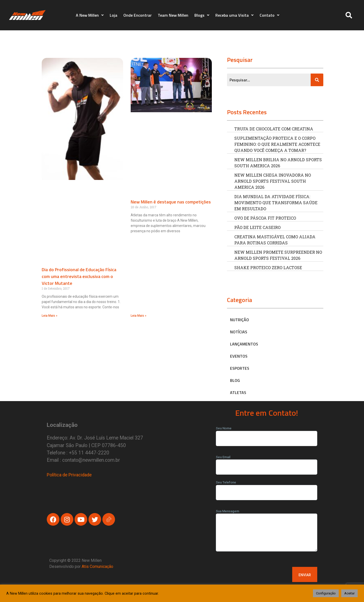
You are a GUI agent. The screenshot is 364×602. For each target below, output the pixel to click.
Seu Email (267, 462)
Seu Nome (267, 433)
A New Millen (90, 15)
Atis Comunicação (97, 566)
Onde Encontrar (138, 15)
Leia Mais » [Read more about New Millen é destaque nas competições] (139, 316)
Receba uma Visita (234, 15)
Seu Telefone (267, 488)
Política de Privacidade (69, 475)
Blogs (202, 15)
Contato (269, 15)
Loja (113, 15)
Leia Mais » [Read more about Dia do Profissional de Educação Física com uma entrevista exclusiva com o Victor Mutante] (50, 316)
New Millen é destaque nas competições (171, 202)
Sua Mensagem (267, 532)
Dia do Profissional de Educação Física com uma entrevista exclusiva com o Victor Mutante (79, 276)
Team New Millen (173, 15)
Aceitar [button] (349, 593)
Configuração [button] (326, 593)
